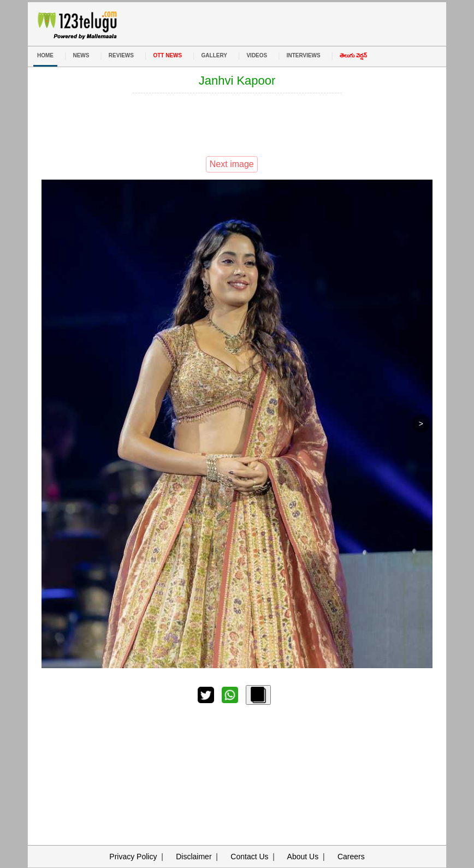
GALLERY (214, 55)
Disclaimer (194, 857)
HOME (45, 55)
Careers (351, 857)
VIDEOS (257, 55)
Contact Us (249, 857)
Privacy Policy (133, 857)
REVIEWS (121, 55)
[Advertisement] (237, 123)
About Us (303, 857)
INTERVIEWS (304, 55)
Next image (232, 164)
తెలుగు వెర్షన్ (353, 55)
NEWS (81, 55)
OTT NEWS (167, 55)
